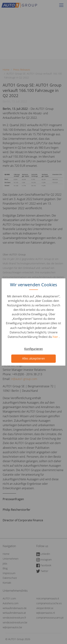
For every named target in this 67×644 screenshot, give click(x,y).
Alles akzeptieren (33, 358)
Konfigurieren (34, 349)
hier (56, 337)
